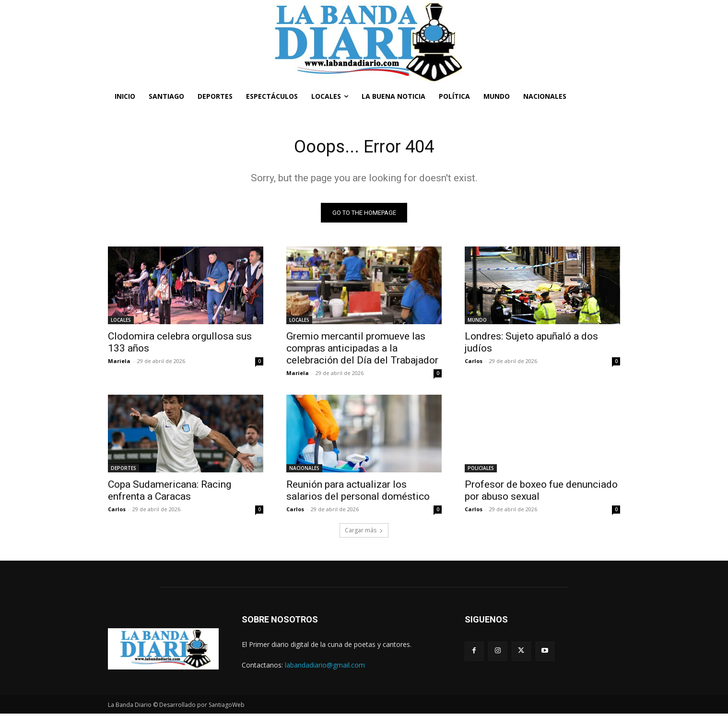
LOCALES (121, 322)
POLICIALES (481, 470)
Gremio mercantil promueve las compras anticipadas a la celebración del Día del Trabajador (362, 351)
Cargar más (364, 533)
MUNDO (477, 322)
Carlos (474, 363)
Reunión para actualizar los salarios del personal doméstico (358, 493)
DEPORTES (123, 470)
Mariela (119, 363)
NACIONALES (304, 470)
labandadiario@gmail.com (325, 667)
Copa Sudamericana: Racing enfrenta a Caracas (170, 493)
